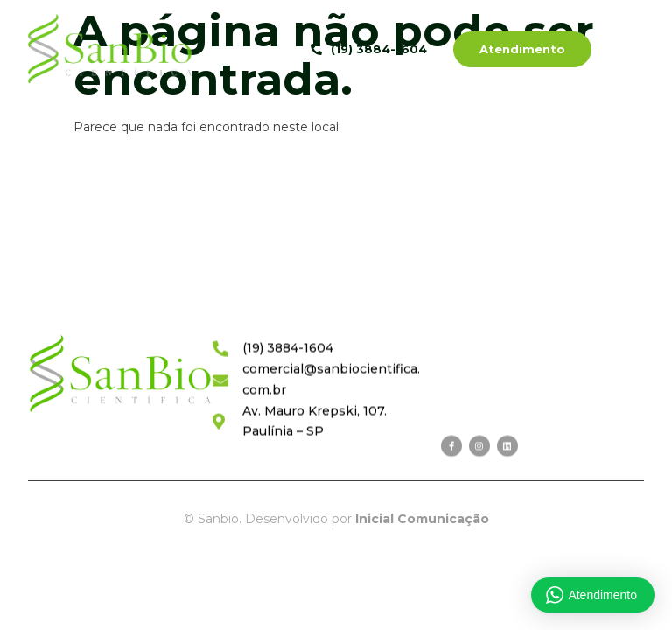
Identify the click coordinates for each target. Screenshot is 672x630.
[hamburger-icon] (633, 51)
